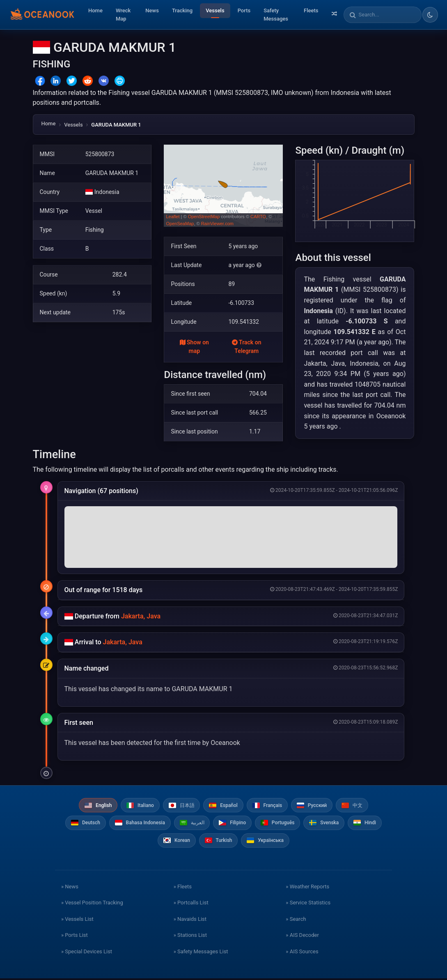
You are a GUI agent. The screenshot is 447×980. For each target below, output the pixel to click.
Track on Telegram (247, 347)
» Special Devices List (87, 953)
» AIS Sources (302, 953)
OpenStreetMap (204, 217)
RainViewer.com (217, 224)
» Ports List (74, 937)
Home (95, 10)
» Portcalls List (191, 904)
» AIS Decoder (302, 937)
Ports (244, 10)
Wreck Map (123, 15)
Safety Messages (276, 15)
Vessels (215, 10)
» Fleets (183, 888)
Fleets (311, 10)
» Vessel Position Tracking (92, 904)
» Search (296, 920)
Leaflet (173, 217)
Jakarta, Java (141, 616)
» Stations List (190, 937)
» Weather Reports (307, 888)
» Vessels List (77, 920)
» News (70, 888)
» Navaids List (190, 920)
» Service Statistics (308, 904)
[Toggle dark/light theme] (430, 15)
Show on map (194, 347)
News (152, 10)
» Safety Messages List (201, 953)
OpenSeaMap (180, 224)
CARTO (258, 217)
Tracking (182, 10)
